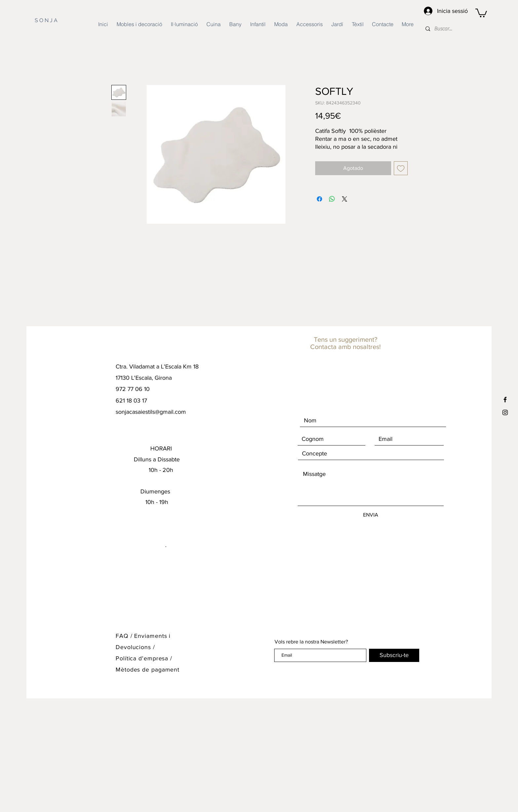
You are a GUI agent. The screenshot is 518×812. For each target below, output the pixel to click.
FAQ (122, 636)
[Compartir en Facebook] (319, 199)
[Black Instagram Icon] (505, 412)
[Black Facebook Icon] (505, 400)
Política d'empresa (143, 658)
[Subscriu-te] (394, 655)
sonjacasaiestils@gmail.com (151, 412)
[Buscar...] (464, 29)
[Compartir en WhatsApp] (332, 199)
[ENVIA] (371, 515)
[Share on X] (345, 199)
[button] (481, 12)
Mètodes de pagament (148, 670)
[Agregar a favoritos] (401, 168)
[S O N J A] (54, 20)
